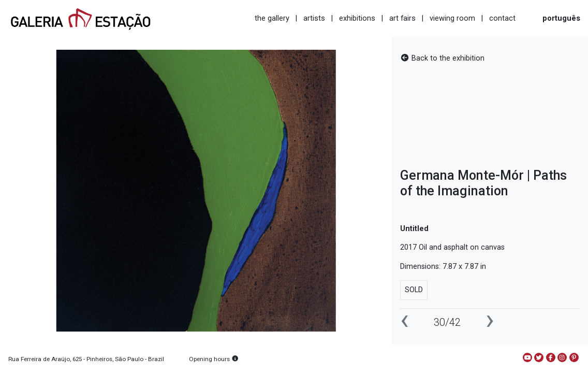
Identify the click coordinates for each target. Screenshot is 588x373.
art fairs (402, 18)
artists (314, 18)
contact (502, 18)
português (561, 18)
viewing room (452, 18)
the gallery (272, 18)
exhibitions (357, 18)
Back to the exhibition (442, 58)
